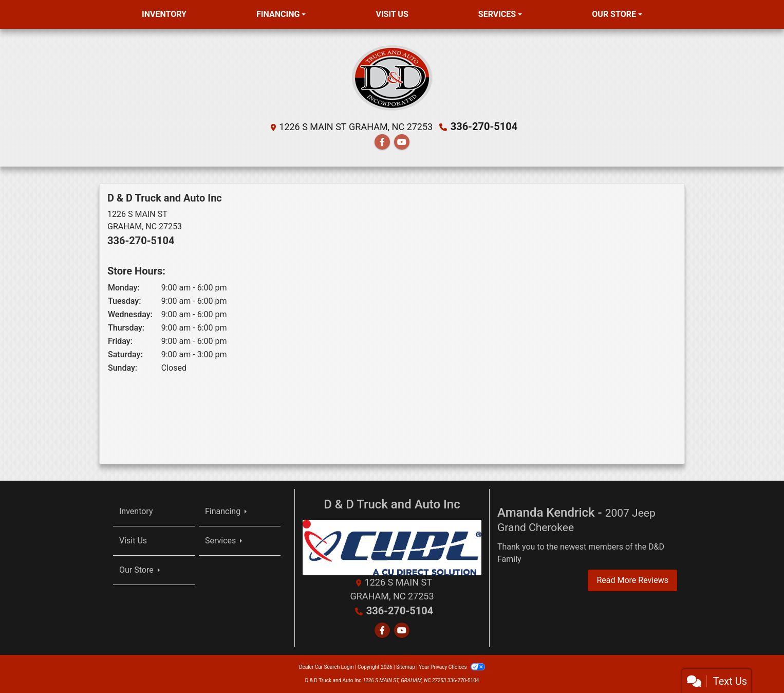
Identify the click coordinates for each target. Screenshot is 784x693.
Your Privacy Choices (452, 667)
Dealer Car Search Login (326, 667)
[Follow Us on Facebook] (382, 142)
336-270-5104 (484, 126)
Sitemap (406, 667)
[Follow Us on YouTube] (402, 142)
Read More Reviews (632, 580)
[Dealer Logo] (392, 77)
